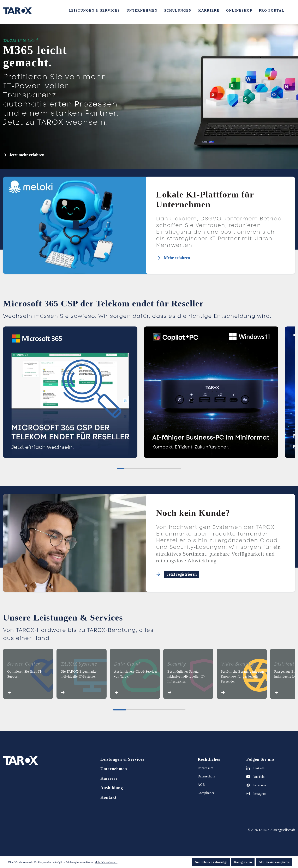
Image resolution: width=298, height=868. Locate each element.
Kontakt (108, 797)
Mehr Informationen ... (106, 862)
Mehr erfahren (177, 258)
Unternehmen (114, 769)
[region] (149, 394)
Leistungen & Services (122, 759)
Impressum (205, 768)
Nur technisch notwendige (211, 862)
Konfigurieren (243, 862)
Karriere (109, 778)
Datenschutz (206, 776)
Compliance (206, 793)
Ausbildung (112, 788)
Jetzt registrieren (182, 574)
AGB (201, 785)
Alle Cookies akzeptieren (274, 862)
